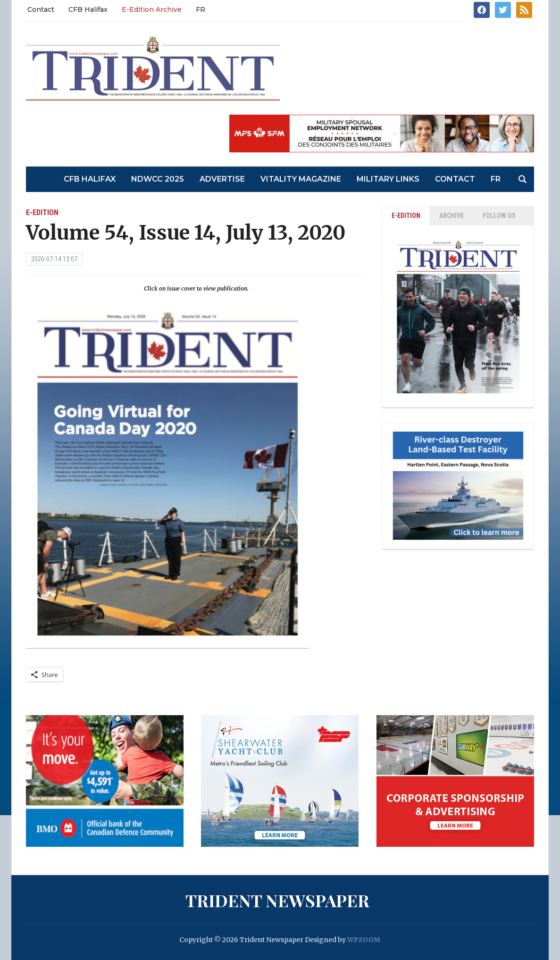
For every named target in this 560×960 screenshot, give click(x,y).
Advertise (222, 179)
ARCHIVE (451, 216)
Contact (41, 9)
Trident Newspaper (277, 900)
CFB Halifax (88, 9)
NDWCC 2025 (158, 179)
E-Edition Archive (152, 9)
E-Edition (42, 213)
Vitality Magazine (301, 179)
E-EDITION (406, 216)
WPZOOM (364, 940)
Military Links (388, 179)
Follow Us (499, 216)
